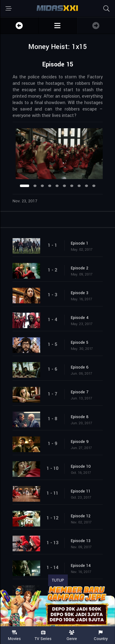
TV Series (43, 636)
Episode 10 (81, 466)
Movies (14, 636)
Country (101, 636)
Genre (72, 636)
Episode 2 (80, 268)
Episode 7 (80, 392)
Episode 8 (80, 417)
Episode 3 (80, 293)
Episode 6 (80, 367)
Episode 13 (81, 541)
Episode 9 (80, 442)
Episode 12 (81, 516)
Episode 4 (80, 318)
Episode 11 (81, 491)
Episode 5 (80, 343)
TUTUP (58, 580)
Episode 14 (81, 566)
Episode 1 (80, 243)
